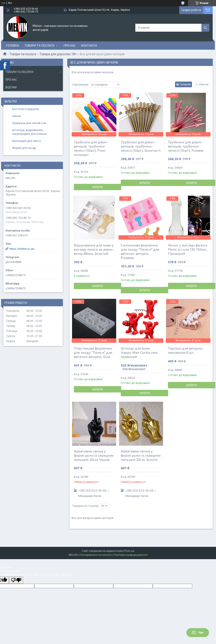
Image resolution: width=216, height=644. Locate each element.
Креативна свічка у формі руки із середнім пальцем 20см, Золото (141, 455)
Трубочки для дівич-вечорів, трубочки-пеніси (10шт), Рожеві (186, 146)
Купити (98, 187)
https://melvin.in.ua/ (22, 249)
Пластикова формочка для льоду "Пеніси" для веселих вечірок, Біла (93, 352)
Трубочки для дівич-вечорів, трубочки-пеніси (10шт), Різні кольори (91, 148)
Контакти (89, 45)
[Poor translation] (16, 580)
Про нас (70, 45)
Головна (13, 45)
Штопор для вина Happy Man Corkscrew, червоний (139, 352)
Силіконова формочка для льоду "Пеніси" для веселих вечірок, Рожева (140, 251)
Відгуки (11, 87)
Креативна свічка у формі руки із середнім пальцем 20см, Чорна (94, 455)
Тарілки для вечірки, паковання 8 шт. (185, 350)
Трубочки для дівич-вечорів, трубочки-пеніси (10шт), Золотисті (141, 146)
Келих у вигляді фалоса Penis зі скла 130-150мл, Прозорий (188, 249)
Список (204, 84)
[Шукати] (205, 28)
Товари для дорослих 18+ (58, 54)
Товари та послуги (39, 45)
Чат (198, 633)
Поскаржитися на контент (96, 555)
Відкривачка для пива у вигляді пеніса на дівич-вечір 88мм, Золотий (94, 249)
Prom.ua (129, 551)
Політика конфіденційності (131, 555)
